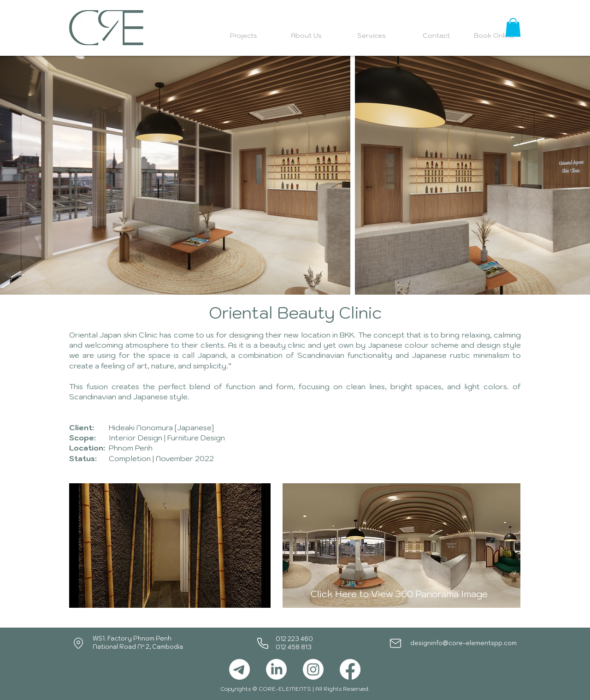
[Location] (78, 643)
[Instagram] (313, 669)
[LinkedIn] (276, 669)
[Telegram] (239, 669)
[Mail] (395, 643)
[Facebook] (350, 669)
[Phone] (263, 643)
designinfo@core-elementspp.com (463, 643)
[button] (513, 27)
